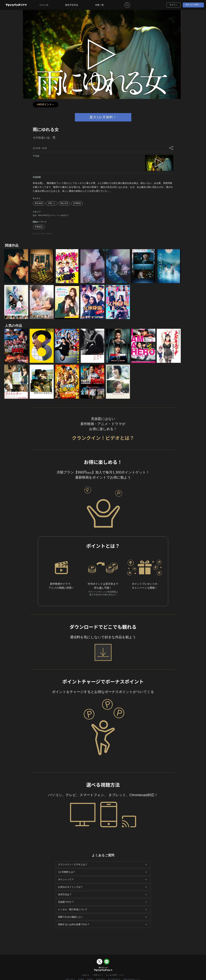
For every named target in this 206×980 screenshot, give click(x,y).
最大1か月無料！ (193, 5)
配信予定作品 (72, 5)
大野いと (52, 203)
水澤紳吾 (77, 203)
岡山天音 (64, 203)
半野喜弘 (39, 227)
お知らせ (86, 975)
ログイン (174, 5)
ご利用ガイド (98, 975)
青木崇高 (39, 203)
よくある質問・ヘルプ (115, 975)
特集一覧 (100, 5)
